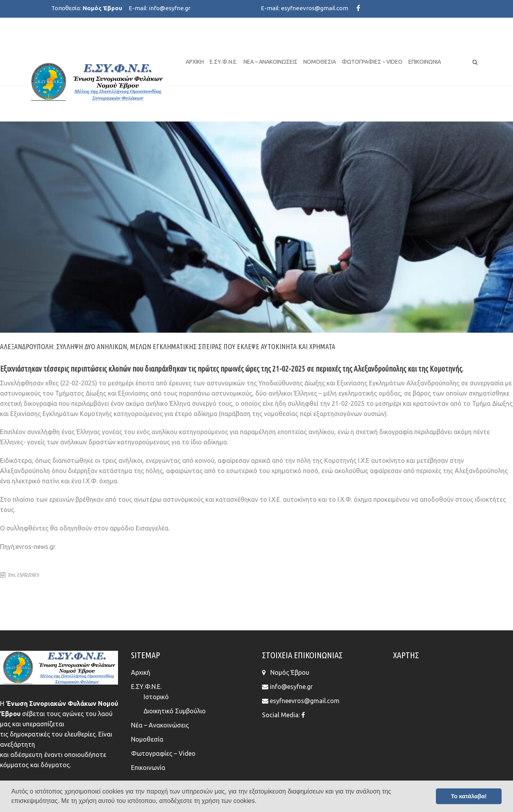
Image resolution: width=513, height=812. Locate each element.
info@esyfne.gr (170, 8)
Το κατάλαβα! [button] (469, 796)
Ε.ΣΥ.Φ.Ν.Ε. (224, 62)
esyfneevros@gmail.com (315, 8)
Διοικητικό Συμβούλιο (175, 711)
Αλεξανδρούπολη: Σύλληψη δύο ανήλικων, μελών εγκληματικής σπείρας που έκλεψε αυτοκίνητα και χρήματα (168, 346)
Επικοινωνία (425, 62)
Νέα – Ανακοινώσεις (270, 62)
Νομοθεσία (320, 62)
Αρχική (195, 62)
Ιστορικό (156, 697)
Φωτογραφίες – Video (372, 62)
